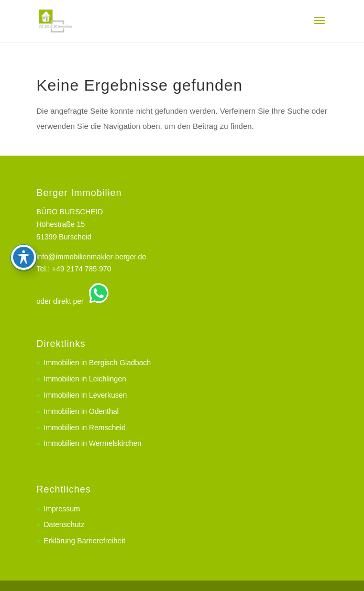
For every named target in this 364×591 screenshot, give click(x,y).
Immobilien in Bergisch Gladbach (98, 363)
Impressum (62, 509)
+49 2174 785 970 (81, 269)
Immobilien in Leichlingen (85, 379)
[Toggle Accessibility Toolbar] (24, 220)
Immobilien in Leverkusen (86, 395)
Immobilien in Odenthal (81, 411)
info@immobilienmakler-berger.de (92, 257)
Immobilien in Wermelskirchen (93, 443)
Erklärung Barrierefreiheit (85, 541)
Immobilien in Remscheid (85, 428)
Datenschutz (64, 524)
